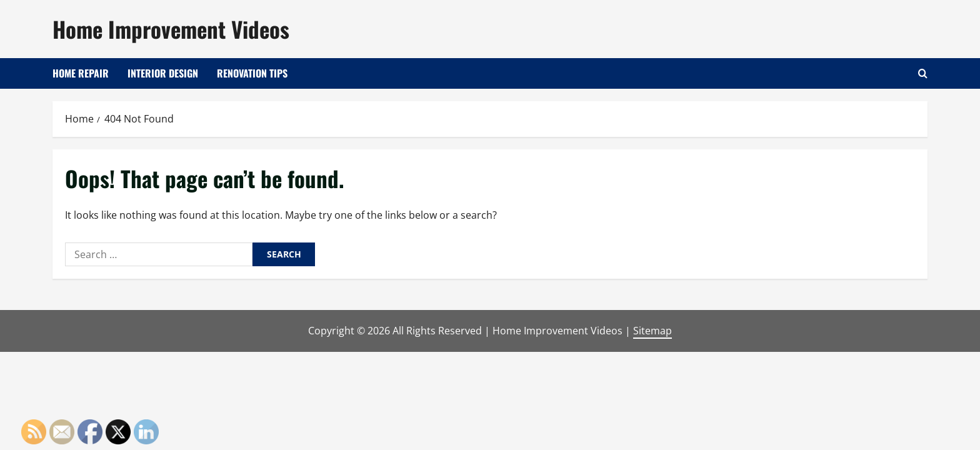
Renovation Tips (252, 73)
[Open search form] (923, 73)
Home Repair (81, 73)
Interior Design (163, 73)
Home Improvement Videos (171, 29)
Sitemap (652, 331)
